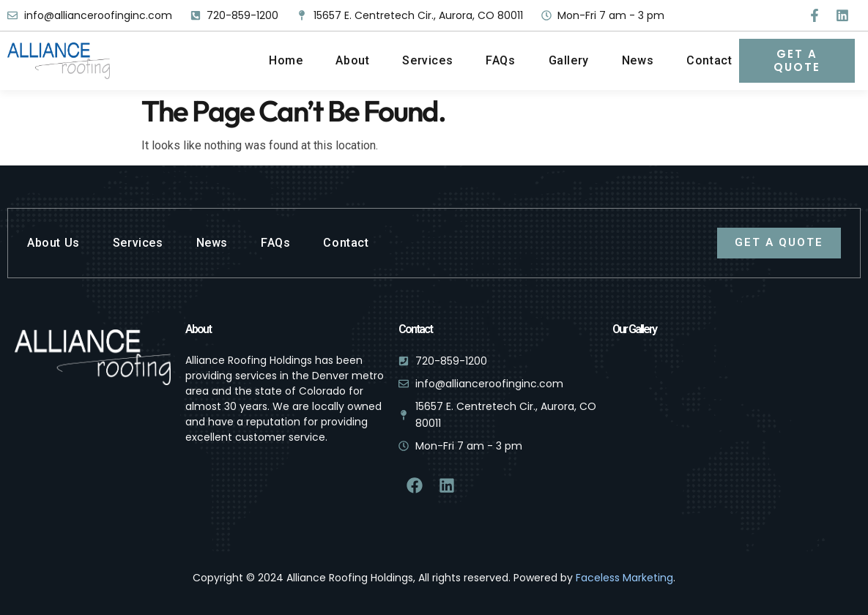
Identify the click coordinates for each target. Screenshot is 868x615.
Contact (709, 60)
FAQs (500, 60)
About (352, 60)
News (638, 60)
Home (286, 60)
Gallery (569, 60)
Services (427, 60)
